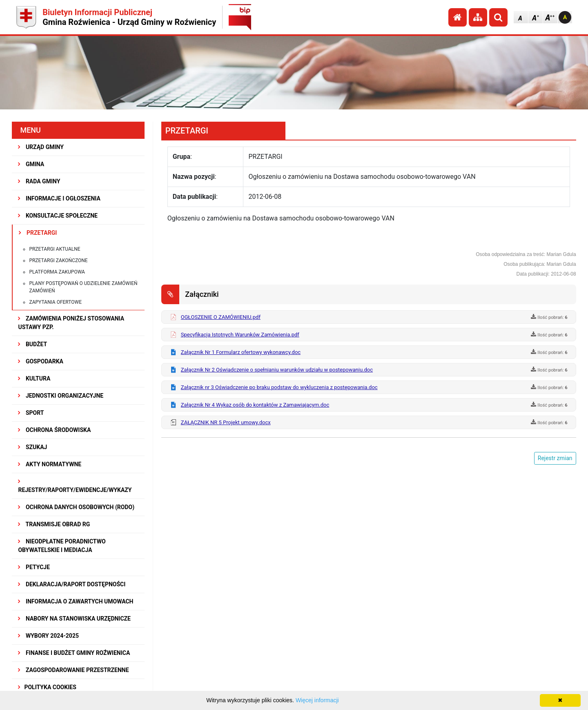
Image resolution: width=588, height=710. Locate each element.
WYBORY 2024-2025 (48, 636)
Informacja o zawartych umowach (76, 601)
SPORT (31, 413)
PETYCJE (34, 567)
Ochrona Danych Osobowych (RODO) (76, 507)
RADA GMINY (39, 181)
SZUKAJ (32, 447)
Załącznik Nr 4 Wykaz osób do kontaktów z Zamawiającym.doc (255, 405)
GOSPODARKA (41, 361)
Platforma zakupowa (57, 272)
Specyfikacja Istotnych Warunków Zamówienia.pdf (240, 335)
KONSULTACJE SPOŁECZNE (58, 216)
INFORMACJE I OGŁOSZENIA (59, 198)
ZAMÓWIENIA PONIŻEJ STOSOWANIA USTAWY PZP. (71, 323)
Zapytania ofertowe (55, 302)
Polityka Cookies (47, 687)
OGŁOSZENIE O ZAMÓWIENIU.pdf (221, 317)
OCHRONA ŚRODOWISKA (54, 430)
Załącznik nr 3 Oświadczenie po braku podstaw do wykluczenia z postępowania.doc (279, 387)
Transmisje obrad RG (54, 524)
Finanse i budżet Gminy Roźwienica (74, 653)
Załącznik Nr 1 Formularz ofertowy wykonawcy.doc (241, 352)
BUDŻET (32, 344)
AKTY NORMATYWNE (50, 464)
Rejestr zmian (555, 458)
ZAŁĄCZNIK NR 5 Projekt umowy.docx (226, 422)
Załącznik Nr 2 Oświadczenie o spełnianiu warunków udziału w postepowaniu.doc (277, 370)
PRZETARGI (38, 233)
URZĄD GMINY (41, 147)
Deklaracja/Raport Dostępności (72, 584)
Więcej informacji (317, 700)
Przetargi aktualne (55, 249)
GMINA (31, 164)
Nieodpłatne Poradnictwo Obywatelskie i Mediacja (62, 546)
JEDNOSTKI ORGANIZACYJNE (61, 396)
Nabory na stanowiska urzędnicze (74, 619)
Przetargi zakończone (58, 260)
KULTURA (34, 378)
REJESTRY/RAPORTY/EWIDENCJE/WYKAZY (75, 486)
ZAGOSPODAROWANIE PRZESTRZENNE (73, 670)
